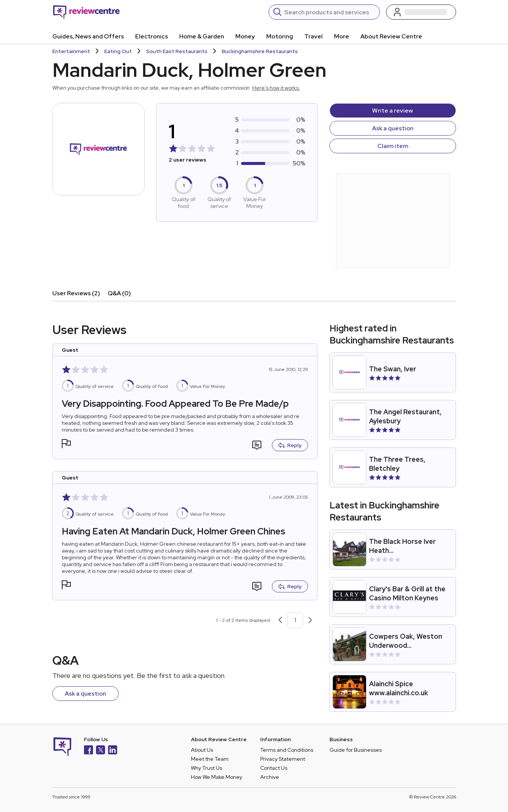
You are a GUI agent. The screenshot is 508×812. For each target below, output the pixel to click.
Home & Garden (202, 36)
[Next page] (310, 620)
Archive (270, 777)
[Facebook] (88, 751)
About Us (202, 750)
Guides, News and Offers (88, 36)
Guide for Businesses (356, 750)
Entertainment (71, 51)
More (342, 36)
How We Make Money (217, 777)
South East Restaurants (177, 51)
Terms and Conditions (287, 750)
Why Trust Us (207, 768)
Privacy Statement (283, 759)
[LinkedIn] (113, 751)
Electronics (152, 36)
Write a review (393, 111)
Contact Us (274, 768)
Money (245, 36)
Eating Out (118, 51)
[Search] (330, 12)
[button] (66, 445)
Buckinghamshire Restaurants (260, 51)
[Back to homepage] (86, 12)
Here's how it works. (276, 88)
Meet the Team (210, 759)
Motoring (280, 36)
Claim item (393, 146)
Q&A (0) (119, 293)
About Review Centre (391, 36)
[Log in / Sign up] (421, 12)
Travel (313, 36)
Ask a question (393, 128)
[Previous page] (280, 620)
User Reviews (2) (76, 293)
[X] (101, 751)
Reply (290, 445)
